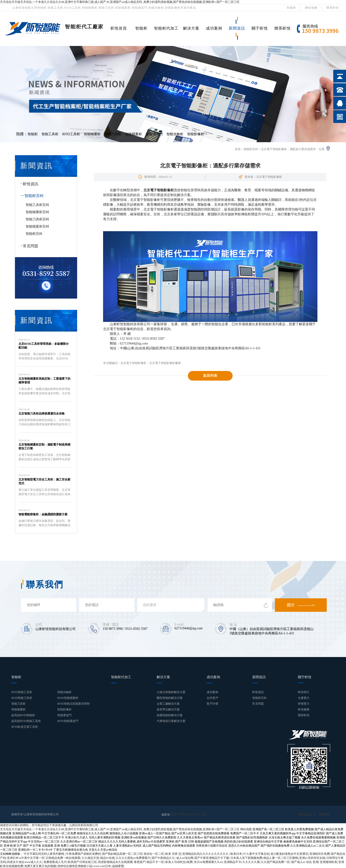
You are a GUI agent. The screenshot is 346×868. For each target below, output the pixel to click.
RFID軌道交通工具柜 (25, 727)
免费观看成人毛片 (55, 862)
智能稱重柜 (92, 134)
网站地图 (246, 829)
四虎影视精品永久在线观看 (115, 862)
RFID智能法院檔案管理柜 (73, 704)
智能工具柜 (50, 134)
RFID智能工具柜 (22, 692)
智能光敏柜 (175, 134)
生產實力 (304, 698)
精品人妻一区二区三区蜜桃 (281, 858)
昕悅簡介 (304, 692)
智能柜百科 (251, 149)
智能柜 (291, 8)
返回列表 (210, 376)
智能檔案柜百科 (37, 227)
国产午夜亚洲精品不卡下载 (212, 858)
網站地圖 (311, 8)
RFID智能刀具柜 (22, 698)
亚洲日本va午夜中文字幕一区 (26, 858)
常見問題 (28, 246)
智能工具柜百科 (37, 205)
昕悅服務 (304, 709)
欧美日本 (236, 854)
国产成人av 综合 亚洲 (305, 862)
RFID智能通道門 (68, 721)
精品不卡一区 (155, 862)
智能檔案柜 (134, 134)
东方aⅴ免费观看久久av (208, 862)
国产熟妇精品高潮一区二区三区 (122, 854)
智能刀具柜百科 (37, 219)
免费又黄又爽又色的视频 (40, 866)
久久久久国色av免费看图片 (133, 858)
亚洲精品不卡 (233, 862)
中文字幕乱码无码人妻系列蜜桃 (44, 854)
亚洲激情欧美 (328, 862)
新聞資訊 (237, 28)
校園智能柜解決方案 (170, 715)
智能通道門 (154, 134)
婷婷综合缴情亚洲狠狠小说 (75, 866)
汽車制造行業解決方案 (171, 721)
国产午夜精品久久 (163, 858)
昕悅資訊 (28, 184)
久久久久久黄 (251, 862)
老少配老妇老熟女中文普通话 (289, 854)
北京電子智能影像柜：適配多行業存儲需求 (288, 149)
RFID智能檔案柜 (68, 698)
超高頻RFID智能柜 (23, 715)
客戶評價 (212, 704)
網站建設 (310, 814)
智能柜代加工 (166, 28)
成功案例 (214, 28)
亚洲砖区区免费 (320, 854)
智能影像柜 (196, 134)
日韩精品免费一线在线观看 (63, 858)
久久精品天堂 (90, 858)
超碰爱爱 (118, 866)
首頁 (238, 149)
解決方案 (191, 28)
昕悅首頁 (119, 28)
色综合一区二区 (154, 854)
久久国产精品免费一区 (275, 862)
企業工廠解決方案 (168, 704)
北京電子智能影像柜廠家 (165, 363)
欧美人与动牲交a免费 (179, 862)
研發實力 (304, 704)
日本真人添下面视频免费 (246, 858)
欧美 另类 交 (173, 854)
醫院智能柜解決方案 (170, 698)
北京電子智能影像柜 (133, 363)
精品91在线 (107, 858)
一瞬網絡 (324, 814)
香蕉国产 (140, 862)
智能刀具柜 (113, 134)
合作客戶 (212, 698)
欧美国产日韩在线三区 (82, 862)
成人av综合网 (185, 858)
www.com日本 (102, 866)
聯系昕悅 (333, 8)
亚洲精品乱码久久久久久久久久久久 (206, 854)
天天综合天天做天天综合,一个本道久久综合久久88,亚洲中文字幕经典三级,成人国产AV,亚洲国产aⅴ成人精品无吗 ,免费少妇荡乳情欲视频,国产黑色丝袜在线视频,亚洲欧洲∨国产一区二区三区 (120, 2)
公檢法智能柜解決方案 (171, 692)
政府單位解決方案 (168, 709)
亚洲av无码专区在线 (312, 858)
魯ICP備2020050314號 (187, 814)
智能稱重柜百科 (37, 212)
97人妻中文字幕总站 (256, 854)
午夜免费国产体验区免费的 (83, 854)
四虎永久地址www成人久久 (25, 862)
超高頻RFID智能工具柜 (26, 721)
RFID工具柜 (71, 134)
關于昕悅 (260, 28)
